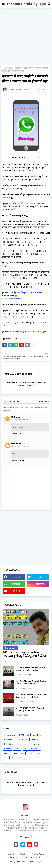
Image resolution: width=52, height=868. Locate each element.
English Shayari (39, 735)
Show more (43, 374)
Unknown (16, 417)
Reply (14, 434)
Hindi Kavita (9, 744)
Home (5, 68)
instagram (40, 584)
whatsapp (16, 584)
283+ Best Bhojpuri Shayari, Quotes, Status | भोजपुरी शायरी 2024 (31, 682)
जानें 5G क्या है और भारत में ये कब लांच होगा (29, 332)
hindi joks (35, 739)
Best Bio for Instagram (12, 299)
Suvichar (40, 753)
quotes (7, 753)
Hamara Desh (22, 739)
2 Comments (43, 401)
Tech (11, 68)
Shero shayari (19, 753)
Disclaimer (14, 857)
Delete (21, 434)
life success (35, 744)
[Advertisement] (26, 37)
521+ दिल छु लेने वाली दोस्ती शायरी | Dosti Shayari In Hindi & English (30, 669)
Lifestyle (7, 749)
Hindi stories (22, 744)
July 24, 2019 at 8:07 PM (20, 446)
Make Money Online (32, 749)
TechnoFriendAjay (22, 4)
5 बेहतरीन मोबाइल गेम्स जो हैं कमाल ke (27, 293)
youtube (16, 591)
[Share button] (33, 345)
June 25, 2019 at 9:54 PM (20, 420)
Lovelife (17, 749)
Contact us (23, 854)
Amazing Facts (10, 735)
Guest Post (8, 739)
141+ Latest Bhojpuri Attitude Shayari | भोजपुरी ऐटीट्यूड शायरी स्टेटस (24, 654)
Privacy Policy (38, 854)
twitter (40, 577)
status (30, 753)
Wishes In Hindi (18, 758)
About (11, 854)
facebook (16, 577)
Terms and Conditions (33, 857)
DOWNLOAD (24, 735)
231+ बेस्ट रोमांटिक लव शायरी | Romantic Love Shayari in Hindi (30, 709)
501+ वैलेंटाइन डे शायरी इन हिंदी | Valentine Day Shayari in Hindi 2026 (31, 696)
